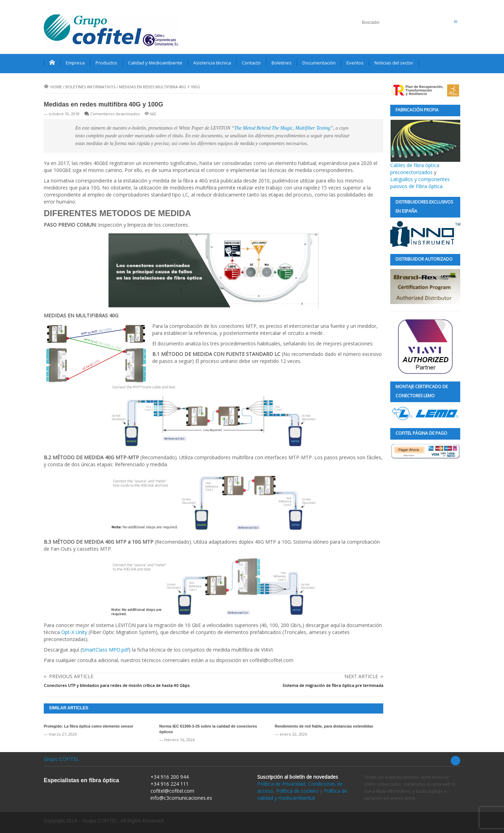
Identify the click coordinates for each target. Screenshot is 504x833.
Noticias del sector (394, 63)
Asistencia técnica (212, 63)
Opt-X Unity (74, 632)
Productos (106, 63)
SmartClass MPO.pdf (105, 650)
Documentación (319, 63)
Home (53, 87)
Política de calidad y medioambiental (302, 794)
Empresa (75, 63)
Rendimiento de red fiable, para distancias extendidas (324, 726)
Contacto (251, 63)
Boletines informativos (90, 87)
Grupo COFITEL (61, 759)
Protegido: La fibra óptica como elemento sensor (89, 726)
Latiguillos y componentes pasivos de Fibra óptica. (420, 183)
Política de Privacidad (281, 784)
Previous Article (71, 676)
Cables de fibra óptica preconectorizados (425, 148)
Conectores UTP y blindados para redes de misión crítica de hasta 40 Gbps (117, 685)
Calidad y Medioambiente (155, 63)
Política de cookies (297, 791)
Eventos (355, 63)
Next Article (361, 676)
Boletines (282, 63)
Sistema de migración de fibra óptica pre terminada (333, 685)
